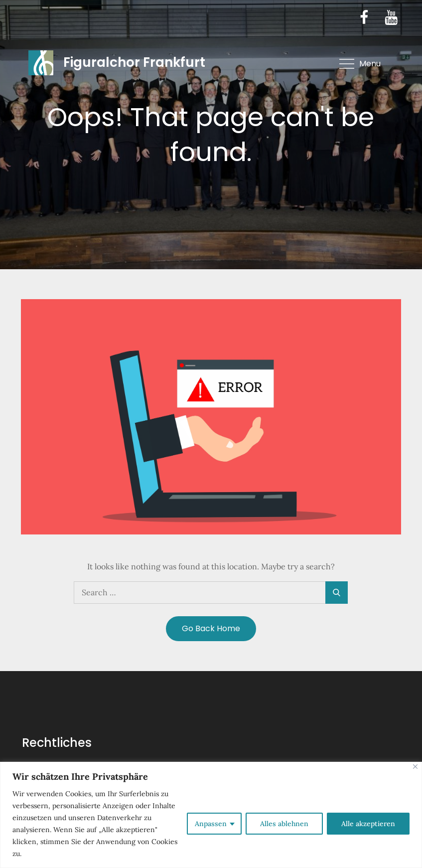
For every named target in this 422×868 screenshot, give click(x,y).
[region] (211, 815)
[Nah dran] (415, 767)
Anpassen (211, 824)
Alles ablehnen (284, 824)
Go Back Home (211, 628)
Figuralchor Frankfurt (134, 62)
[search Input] (211, 593)
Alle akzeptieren (368, 824)
